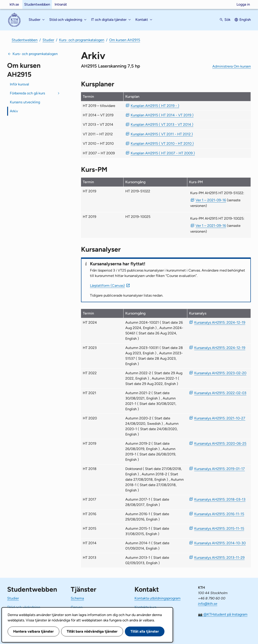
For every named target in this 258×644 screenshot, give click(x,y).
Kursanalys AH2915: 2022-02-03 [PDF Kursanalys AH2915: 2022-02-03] (220, 393)
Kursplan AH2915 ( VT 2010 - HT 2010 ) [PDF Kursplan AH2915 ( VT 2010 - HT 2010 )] (162, 143)
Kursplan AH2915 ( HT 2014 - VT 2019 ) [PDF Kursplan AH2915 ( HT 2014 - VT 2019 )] (162, 115)
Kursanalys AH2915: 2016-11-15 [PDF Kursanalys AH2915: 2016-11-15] (219, 514)
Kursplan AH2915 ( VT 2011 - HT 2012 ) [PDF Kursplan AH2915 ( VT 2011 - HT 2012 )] (162, 134)
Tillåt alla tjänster (145, 631)
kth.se (14, 4)
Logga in (243, 4)
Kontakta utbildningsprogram (158, 598)
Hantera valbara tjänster (33, 631)
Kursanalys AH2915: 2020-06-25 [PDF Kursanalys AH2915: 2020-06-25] (220, 443)
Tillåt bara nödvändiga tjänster (92, 631)
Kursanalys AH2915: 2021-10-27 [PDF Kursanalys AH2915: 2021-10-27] (220, 418)
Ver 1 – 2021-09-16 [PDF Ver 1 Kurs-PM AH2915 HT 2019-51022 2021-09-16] (211, 200)
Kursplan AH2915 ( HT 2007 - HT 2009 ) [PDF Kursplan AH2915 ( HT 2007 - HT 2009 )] (163, 153)
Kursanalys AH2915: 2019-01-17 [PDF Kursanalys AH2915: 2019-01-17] (220, 469)
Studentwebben (37, 4)
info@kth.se (208, 604)
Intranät (61, 4)
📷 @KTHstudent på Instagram (223, 614)
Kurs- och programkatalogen (82, 40)
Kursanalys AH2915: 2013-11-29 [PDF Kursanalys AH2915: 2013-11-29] (219, 558)
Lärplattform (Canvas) (107, 286)
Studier (48, 40)
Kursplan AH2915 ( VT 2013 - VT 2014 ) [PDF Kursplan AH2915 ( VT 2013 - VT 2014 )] (162, 124)
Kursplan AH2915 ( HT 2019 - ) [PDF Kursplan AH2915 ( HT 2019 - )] (155, 106)
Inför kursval (19, 84)
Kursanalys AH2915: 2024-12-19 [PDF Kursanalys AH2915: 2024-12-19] (220, 322)
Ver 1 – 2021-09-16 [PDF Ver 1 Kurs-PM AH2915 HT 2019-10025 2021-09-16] (211, 226)
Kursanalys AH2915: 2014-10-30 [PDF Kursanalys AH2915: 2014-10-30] (220, 543)
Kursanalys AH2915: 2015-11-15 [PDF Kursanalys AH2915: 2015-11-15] (219, 528)
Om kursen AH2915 (125, 40)
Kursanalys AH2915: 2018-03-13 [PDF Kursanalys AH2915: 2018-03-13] (220, 499)
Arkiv (14, 111)
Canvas (77, 607)
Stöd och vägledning (24, 607)
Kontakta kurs (145, 607)
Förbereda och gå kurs (27, 93)
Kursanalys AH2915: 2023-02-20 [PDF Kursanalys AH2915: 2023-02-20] (220, 373)
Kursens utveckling (25, 102)
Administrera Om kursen (232, 66)
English (245, 20)
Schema (77, 598)
